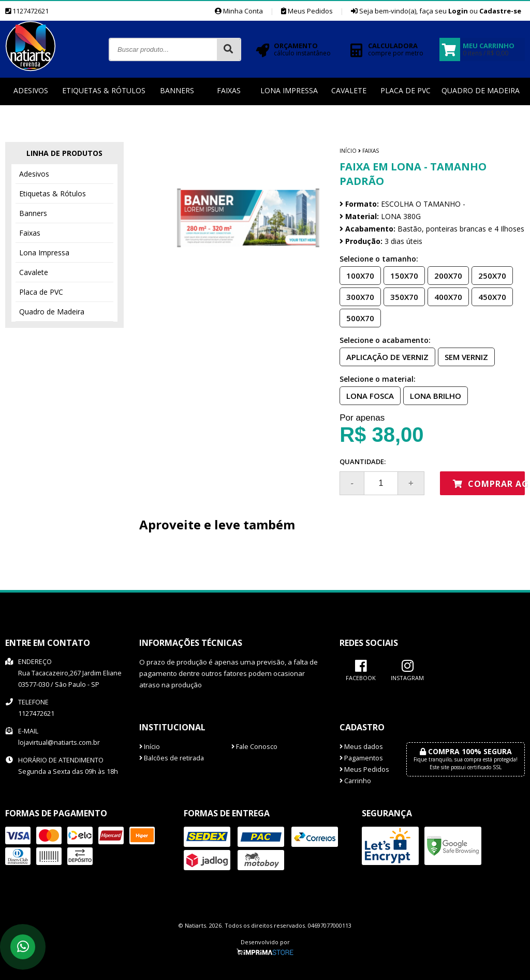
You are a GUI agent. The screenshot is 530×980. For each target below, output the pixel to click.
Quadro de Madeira (481, 90)
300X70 (357, 296)
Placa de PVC (406, 90)
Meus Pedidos (307, 11)
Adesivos (31, 90)
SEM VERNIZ (463, 356)
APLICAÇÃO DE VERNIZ (384, 356)
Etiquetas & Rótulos (104, 90)
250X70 (489, 275)
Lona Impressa (289, 90)
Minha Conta (239, 11)
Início (348, 151)
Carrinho (355, 781)
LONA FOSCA (367, 395)
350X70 (401, 296)
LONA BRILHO (432, 395)
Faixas (229, 90)
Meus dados (361, 747)
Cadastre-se (500, 11)
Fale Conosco (254, 747)
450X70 (489, 296)
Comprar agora (489, 484)
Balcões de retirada (172, 758)
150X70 (401, 275)
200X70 (445, 275)
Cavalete (349, 90)
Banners (177, 90)
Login (458, 11)
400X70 (445, 296)
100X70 (357, 275)
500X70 (357, 318)
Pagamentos (361, 758)
